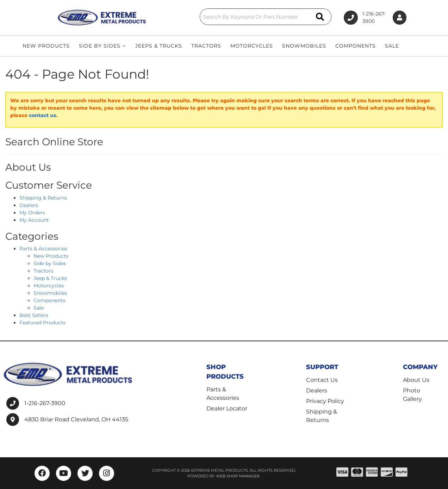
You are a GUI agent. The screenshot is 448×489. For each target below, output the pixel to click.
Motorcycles (49, 286)
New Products (51, 256)
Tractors (43, 271)
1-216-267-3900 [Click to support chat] (353, 18)
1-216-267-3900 (45, 403)
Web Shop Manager (238, 476)
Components (49, 300)
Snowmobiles (50, 293)
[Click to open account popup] (398, 18)
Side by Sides (50, 263)
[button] (228, 17)
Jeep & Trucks (50, 278)
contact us (43, 115)
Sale (39, 308)
